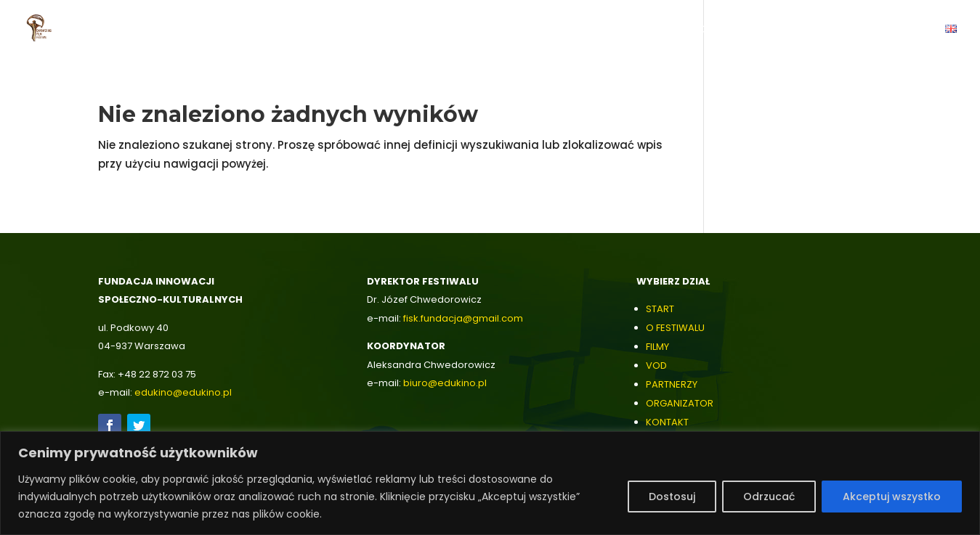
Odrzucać (769, 497)
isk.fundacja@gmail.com (465, 318)
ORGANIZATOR (680, 403)
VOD (541, 30)
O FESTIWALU (675, 328)
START (660, 309)
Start (291, 30)
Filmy (497, 30)
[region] (490, 483)
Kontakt (903, 30)
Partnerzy (598, 30)
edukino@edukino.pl (183, 392)
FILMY (657, 347)
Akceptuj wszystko (892, 497)
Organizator (680, 30)
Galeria (754, 30)
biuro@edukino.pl (445, 383)
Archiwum (819, 30)
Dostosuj (672, 497)
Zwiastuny (437, 30)
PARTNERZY (672, 384)
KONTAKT (667, 422)
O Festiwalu (357, 30)
